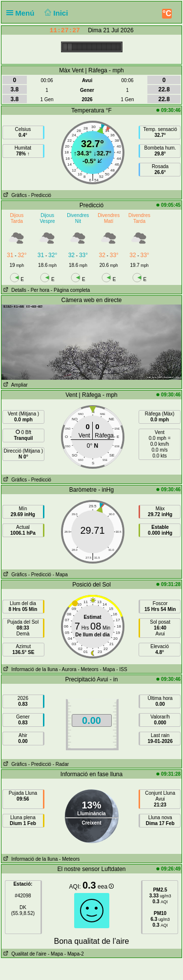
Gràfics (14, 195)
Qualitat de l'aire (24, 954)
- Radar (61, 764)
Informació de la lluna (30, 669)
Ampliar (15, 385)
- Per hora (39, 290)
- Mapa (60, 575)
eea (106, 887)
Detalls (14, 290)
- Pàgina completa (71, 290)
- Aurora (68, 669)
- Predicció (40, 195)
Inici (55, 13)
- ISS (122, 669)
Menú (22, 13)
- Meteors (88, 669)
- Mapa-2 (73, 954)
